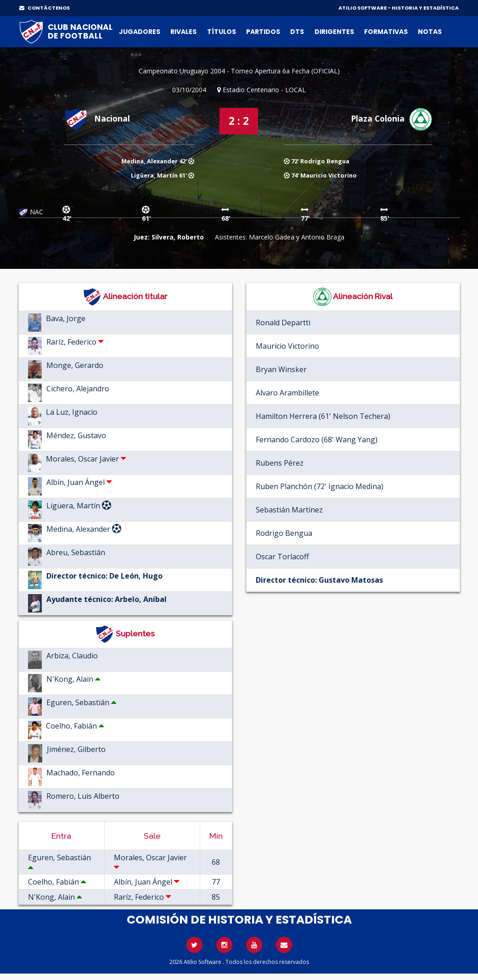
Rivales (183, 32)
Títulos (222, 32)
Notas (430, 32)
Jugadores (140, 32)
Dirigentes (334, 32)
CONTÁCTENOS (45, 8)
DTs (297, 32)
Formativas (386, 32)
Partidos (263, 32)
